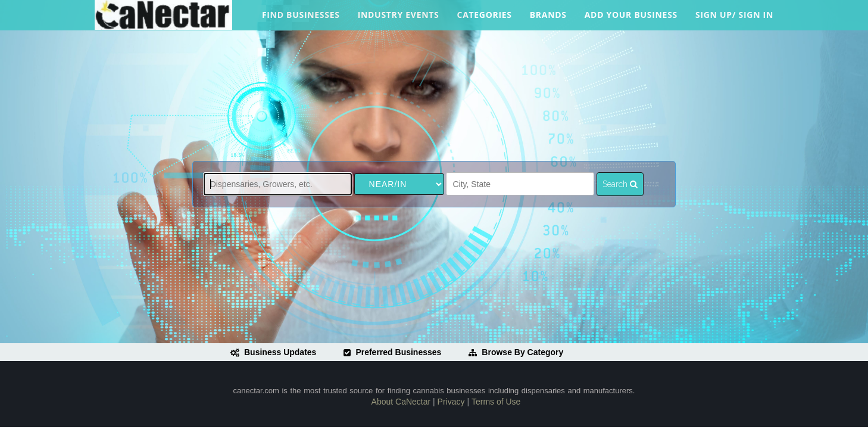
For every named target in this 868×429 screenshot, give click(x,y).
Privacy (451, 402)
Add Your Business (631, 20)
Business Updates (273, 352)
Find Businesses (301, 20)
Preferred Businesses (392, 352)
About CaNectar (401, 402)
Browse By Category (516, 352)
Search (620, 184)
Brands (548, 20)
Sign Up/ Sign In (734, 20)
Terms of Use (496, 402)
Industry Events (399, 20)
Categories (485, 20)
